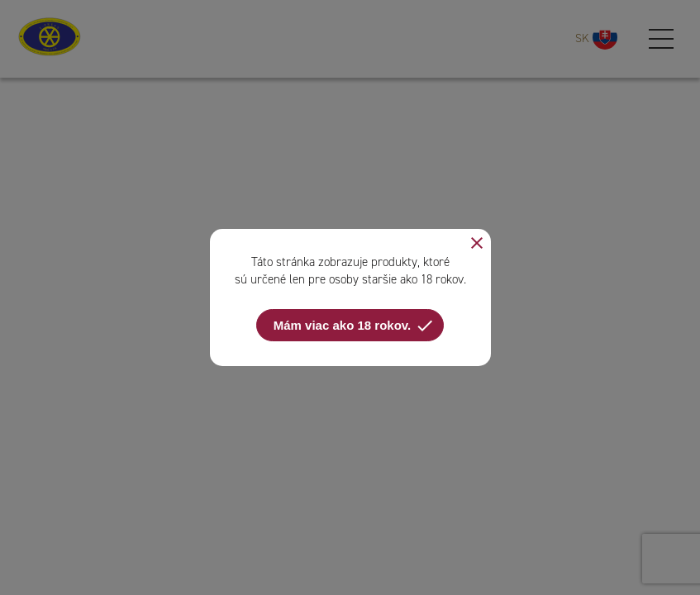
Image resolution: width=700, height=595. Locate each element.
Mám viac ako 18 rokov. (354, 326)
